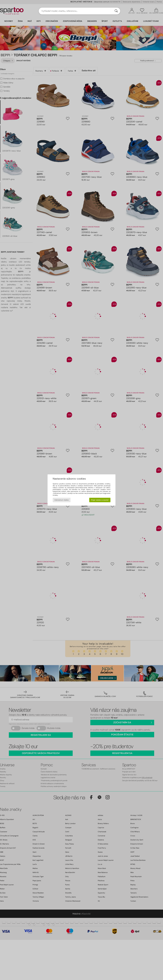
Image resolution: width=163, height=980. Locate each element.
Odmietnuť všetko (62, 500)
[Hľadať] (116, 11)
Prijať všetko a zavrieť (100, 500)
